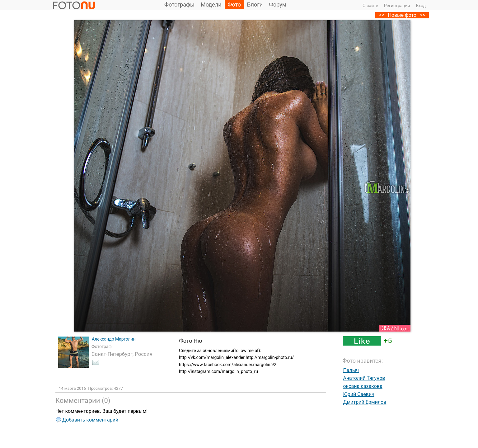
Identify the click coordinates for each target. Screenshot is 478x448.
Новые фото (402, 15)
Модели (211, 5)
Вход (421, 6)
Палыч (351, 370)
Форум (278, 5)
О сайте (370, 6)
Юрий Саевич (358, 394)
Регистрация (397, 6)
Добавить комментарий (90, 420)
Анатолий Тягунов (364, 378)
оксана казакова (363, 386)
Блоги (255, 5)
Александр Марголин (114, 339)
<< (382, 15)
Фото (234, 5)
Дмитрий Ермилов (365, 402)
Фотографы (179, 5)
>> (423, 15)
